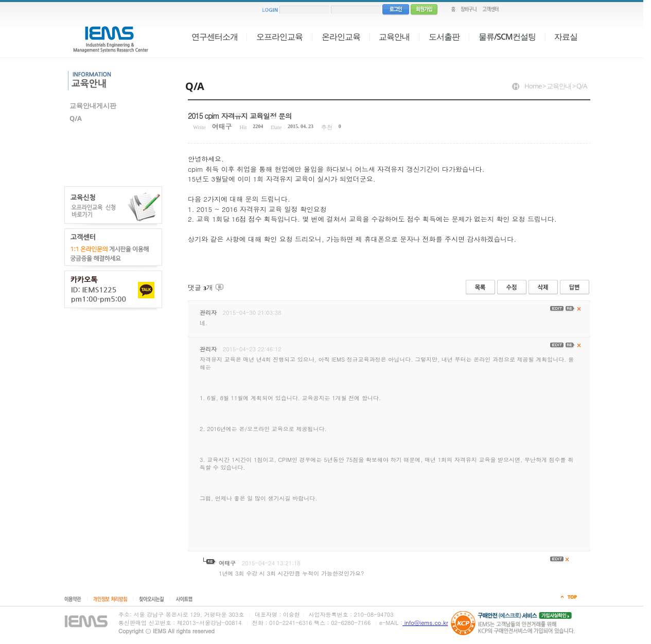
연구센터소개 (215, 37)
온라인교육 (341, 37)
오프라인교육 (279, 37)
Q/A (76, 118)
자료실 (566, 37)
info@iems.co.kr (425, 623)
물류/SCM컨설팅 (507, 37)
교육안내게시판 (93, 105)
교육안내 (394, 37)
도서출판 (444, 37)
